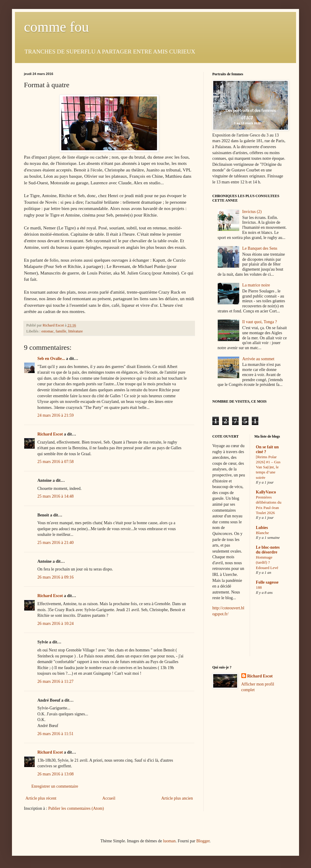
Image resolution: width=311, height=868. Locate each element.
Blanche (263, 533)
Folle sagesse (267, 582)
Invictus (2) (252, 212)
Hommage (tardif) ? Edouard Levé (267, 562)
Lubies (262, 528)
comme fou (56, 27)
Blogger (203, 841)
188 (259, 587)
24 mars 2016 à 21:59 (55, 415)
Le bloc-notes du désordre (268, 550)
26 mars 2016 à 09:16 (55, 577)
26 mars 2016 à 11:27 (55, 681)
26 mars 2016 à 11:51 (55, 734)
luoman (169, 841)
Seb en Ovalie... (51, 359)
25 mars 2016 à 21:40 (55, 543)
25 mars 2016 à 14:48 (55, 496)
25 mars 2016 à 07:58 (55, 462)
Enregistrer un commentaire (55, 786)
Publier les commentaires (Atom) (76, 808)
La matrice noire (256, 285)
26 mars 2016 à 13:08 (55, 774)
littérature (76, 331)
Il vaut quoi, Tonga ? (260, 322)
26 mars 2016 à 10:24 (55, 624)
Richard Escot (50, 434)
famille (61, 331)
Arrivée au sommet (258, 359)
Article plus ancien (177, 798)
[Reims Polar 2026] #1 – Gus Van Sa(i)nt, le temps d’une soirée (268, 467)
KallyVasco (266, 492)
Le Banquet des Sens (260, 248)
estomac (47, 331)
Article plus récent (41, 798)
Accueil (109, 798)
